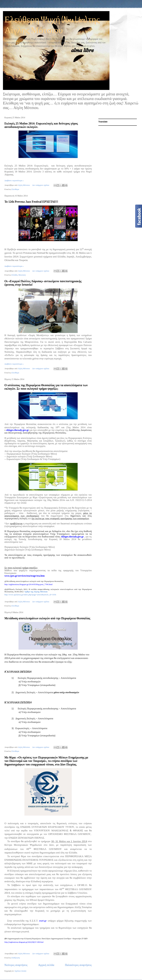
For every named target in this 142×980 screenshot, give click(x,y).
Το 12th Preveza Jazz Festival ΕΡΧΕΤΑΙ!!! (31, 202)
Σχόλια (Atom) (21, 971)
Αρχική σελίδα (46, 965)
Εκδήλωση (16, 958)
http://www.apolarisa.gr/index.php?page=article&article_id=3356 (30, 595)
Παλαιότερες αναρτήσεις (78, 965)
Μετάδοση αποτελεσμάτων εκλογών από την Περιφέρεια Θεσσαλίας (47, 618)
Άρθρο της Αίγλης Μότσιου (36, 592)
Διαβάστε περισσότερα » (14, 180)
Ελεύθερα (15, 189)
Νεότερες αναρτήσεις (16, 965)
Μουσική (22, 275)
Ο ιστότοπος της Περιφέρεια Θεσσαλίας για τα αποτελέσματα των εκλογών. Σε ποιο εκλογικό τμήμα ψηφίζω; (46, 387)
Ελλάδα (14, 275)
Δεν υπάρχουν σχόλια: (41, 185)
